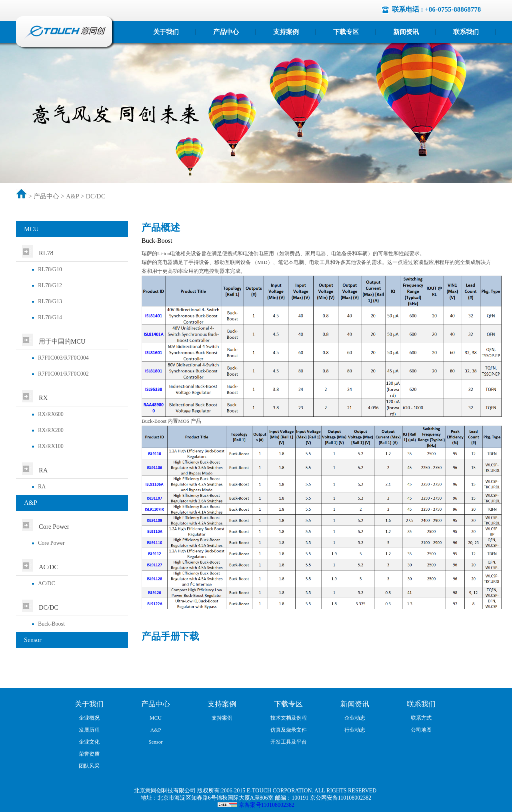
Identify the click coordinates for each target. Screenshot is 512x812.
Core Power (51, 543)
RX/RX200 (51, 430)
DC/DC (95, 196)
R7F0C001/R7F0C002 (63, 374)
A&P (72, 196)
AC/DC (47, 583)
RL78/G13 (50, 301)
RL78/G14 (50, 317)
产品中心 (226, 32)
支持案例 (286, 32)
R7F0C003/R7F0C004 (63, 358)
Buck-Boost (51, 624)
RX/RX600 (51, 414)
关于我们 (166, 32)
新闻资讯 (406, 32)
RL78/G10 (50, 269)
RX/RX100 (51, 446)
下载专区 (346, 32)
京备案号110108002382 (267, 805)
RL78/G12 (50, 285)
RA (42, 487)
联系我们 (466, 32)
